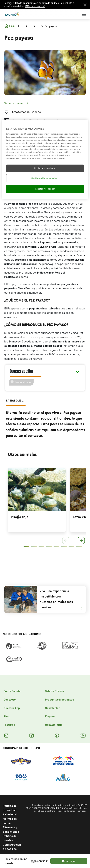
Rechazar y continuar (45, 168)
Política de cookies (10, 838)
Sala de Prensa (54, 691)
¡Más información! (35, 6)
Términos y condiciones (11, 829)
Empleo (50, 716)
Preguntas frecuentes (59, 699)
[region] (45, 159)
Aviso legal (10, 814)
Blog (7, 716)
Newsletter (52, 708)
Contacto (10, 699)
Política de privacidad (10, 808)
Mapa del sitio (54, 725)
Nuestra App (12, 708)
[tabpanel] (37, 500)
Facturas (9, 725)
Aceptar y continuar (45, 189)
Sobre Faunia (12, 691)
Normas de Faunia (10, 821)
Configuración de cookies (12, 847)
